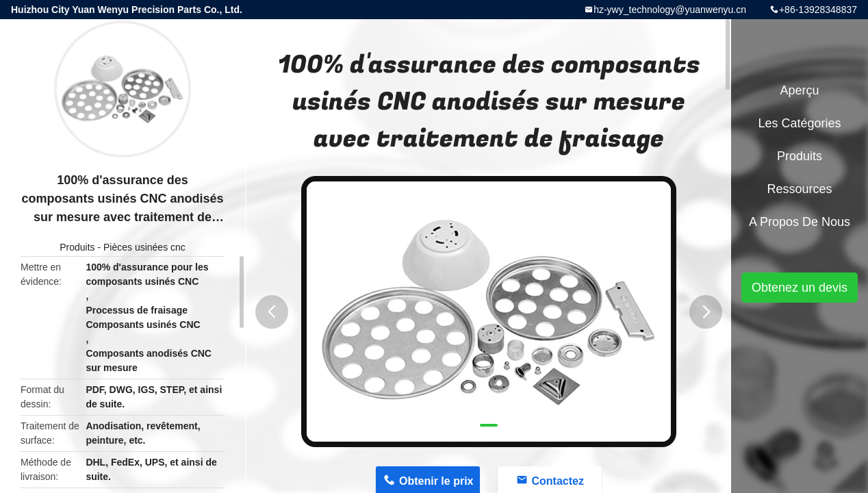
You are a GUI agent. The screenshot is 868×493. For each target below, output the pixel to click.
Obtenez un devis (800, 288)
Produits (77, 247)
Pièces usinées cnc (144, 247)
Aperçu (799, 90)
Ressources (799, 189)
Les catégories (799, 123)
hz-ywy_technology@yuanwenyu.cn (670, 10)
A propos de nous (800, 222)
